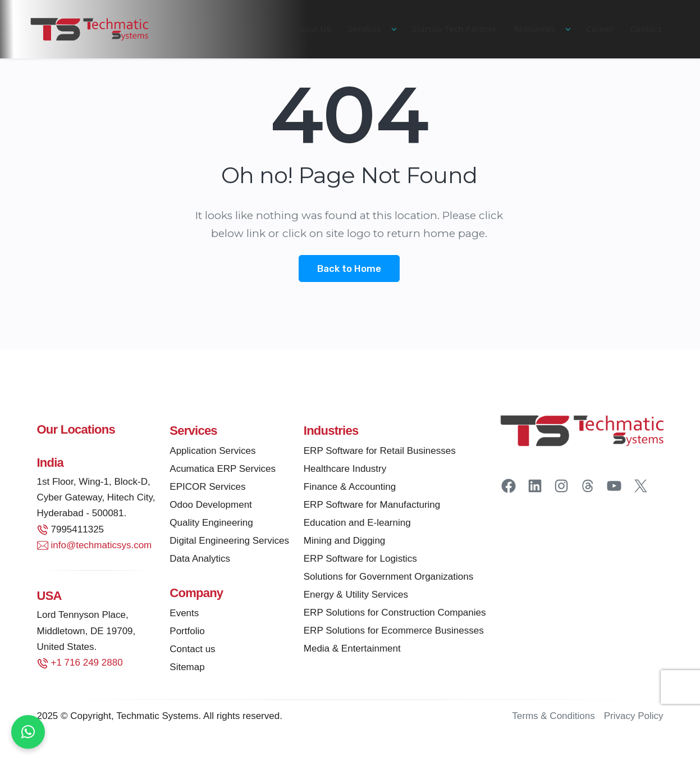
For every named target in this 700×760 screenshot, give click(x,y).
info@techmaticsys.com (102, 547)
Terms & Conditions (553, 718)
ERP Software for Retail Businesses (380, 452)
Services (365, 29)
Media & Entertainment (352, 650)
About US (312, 29)
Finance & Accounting (350, 488)
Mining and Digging (345, 542)
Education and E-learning (357, 524)
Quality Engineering (211, 524)
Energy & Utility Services (356, 596)
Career (600, 29)
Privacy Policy (634, 718)
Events (184, 615)
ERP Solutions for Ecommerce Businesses (394, 632)
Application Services (212, 452)
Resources (534, 29)
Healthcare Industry (345, 470)
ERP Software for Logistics (360, 560)
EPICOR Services (207, 488)
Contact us (192, 651)
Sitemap (187, 669)
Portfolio (187, 633)
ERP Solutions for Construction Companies (395, 614)
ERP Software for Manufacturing (372, 506)
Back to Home (349, 269)
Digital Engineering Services (229, 542)
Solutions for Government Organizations (388, 578)
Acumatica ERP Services (223, 470)
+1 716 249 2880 (87, 664)
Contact (646, 29)
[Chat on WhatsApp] (28, 732)
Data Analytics (200, 560)
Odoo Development (211, 506)
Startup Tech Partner (454, 29)
